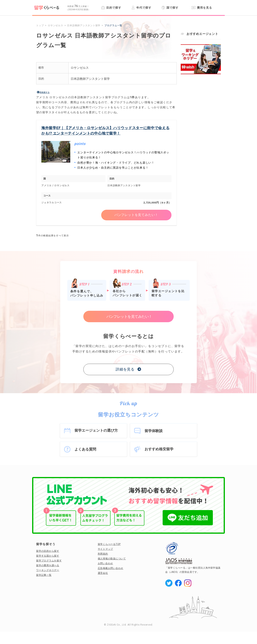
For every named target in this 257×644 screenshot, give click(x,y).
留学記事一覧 (44, 575)
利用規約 (103, 554)
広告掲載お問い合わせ (111, 568)
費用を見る (202, 8)
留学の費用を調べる (48, 565)
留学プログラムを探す (49, 561)
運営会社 (103, 573)
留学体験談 (154, 431)
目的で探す (111, 8)
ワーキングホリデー (48, 570)
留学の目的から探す (48, 551)
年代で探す (141, 8)
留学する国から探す (48, 556)
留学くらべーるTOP (109, 544)
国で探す (170, 8)
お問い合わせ (106, 563)
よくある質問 (85, 449)
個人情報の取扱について (112, 559)
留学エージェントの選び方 (96, 430)
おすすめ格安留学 (159, 449)
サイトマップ (106, 549)
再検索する (45, 92)
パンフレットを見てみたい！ (136, 215)
